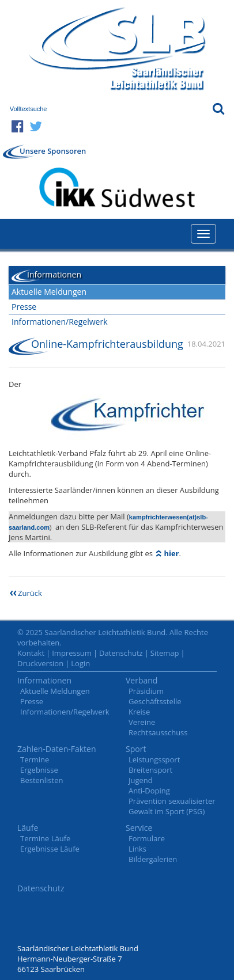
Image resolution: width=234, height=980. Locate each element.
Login (80, 663)
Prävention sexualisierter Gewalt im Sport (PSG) (172, 806)
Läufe (28, 828)
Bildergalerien (153, 859)
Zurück (30, 593)
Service (139, 828)
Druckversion (40, 663)
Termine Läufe (45, 838)
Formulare (147, 838)
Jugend (141, 780)
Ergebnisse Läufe (50, 849)
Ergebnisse (39, 770)
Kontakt (31, 653)
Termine (35, 759)
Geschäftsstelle (155, 701)
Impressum (72, 653)
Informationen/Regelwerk (60, 322)
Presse (24, 307)
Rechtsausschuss (158, 732)
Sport (136, 749)
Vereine (142, 722)
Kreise (139, 712)
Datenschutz (121, 653)
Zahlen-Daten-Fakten (57, 749)
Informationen (44, 680)
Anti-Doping (149, 791)
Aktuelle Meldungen (49, 292)
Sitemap (165, 653)
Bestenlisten (41, 780)
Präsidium (146, 691)
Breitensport (150, 770)
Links (137, 849)
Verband (141, 680)
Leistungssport (154, 759)
